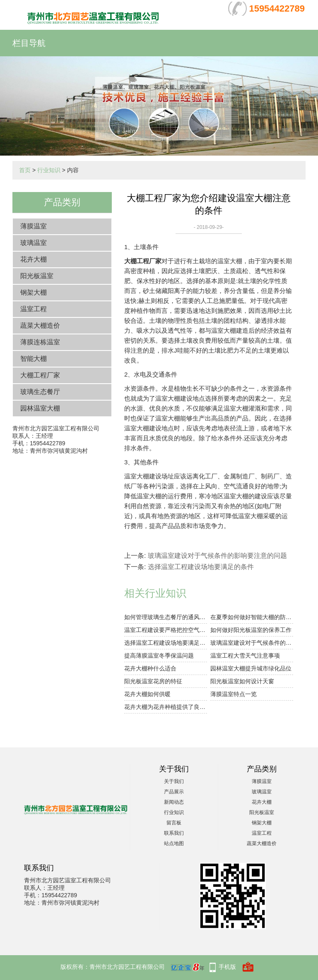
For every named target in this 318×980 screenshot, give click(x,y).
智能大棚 (34, 359)
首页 (25, 170)
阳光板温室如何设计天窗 (242, 681)
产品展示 (174, 792)
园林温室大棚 (40, 408)
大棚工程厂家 (40, 375)
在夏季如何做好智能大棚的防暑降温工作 (252, 617)
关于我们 (174, 781)
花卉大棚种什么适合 (150, 668)
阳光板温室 (37, 276)
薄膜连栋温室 (40, 342)
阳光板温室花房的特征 (153, 681)
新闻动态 (174, 802)
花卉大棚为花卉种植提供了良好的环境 (166, 707)
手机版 (227, 967)
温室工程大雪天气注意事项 (245, 656)
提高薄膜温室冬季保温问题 (159, 656)
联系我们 (174, 833)
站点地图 (174, 843)
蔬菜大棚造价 (40, 325)
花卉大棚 (34, 259)
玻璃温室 (34, 243)
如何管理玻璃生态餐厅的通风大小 (166, 617)
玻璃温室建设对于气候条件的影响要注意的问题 (217, 556)
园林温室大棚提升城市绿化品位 (251, 668)
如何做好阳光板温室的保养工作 (251, 630)
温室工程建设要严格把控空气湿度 (166, 630)
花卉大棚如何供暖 (147, 694)
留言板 (174, 823)
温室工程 (34, 309)
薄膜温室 (34, 226)
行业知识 (49, 170)
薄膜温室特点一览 (234, 694)
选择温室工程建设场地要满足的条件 (201, 567)
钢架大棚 (34, 292)
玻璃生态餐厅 (40, 392)
